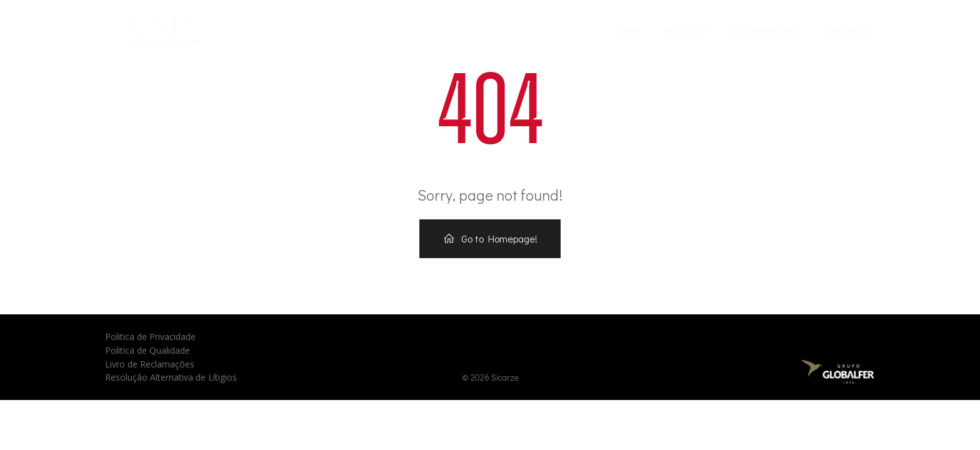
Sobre (628, 31)
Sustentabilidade (765, 31)
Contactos (847, 31)
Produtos (685, 31)
